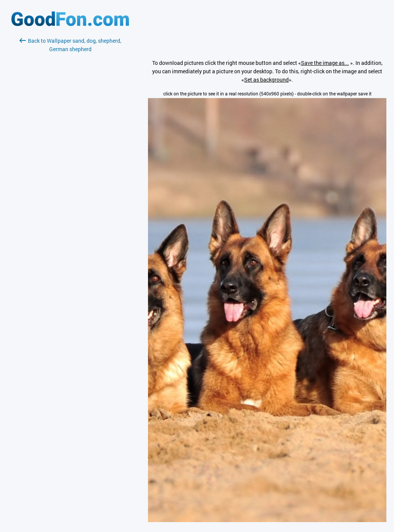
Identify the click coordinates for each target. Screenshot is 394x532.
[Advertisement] (70, 144)
